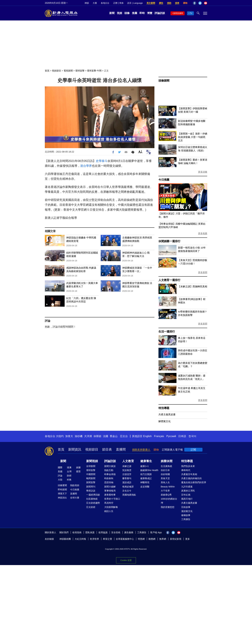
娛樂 (78, 467)
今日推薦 (164, 180)
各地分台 (105, 3)
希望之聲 (107, 539)
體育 (78, 472)
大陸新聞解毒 (111, 507)
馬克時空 (109, 503)
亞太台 (124, 436)
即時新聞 (62, 490)
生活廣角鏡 (166, 466)
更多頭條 (203, 172)
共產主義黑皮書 (167, 414)
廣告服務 (129, 532)
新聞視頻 (92, 461)
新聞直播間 (178, 13)
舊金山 (114, 436)
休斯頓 (97, 436)
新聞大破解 (110, 487)
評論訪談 (160, 13)
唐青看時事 (110, 495)
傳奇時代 (186, 470)
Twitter (200, 3)
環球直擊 (80, 71)
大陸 (60, 480)
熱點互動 (109, 470)
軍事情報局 (110, 491)
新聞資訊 (75, 449)
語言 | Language (135, 3)
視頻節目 (57, 71)
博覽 (150, 13)
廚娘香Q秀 (166, 495)
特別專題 (164, 408)
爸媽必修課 (128, 487)
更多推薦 (203, 233)
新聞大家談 (110, 466)
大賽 (95, 3)
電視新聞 (68, 71)
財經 (69, 476)
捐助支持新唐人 (141, 450)
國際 (60, 467)
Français (159, 436)
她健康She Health (149, 470)
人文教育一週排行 (169, 280)
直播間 (121, 449)
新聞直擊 (91, 482)
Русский (171, 436)
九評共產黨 (187, 487)
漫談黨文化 (187, 511)
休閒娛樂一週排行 (169, 241)
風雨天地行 (187, 499)
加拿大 (69, 436)
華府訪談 (91, 491)
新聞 (112, 13)
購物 (185, 3)
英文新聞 (151, 3)
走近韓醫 (145, 487)
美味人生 (165, 482)
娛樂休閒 (167, 461)
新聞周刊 (91, 487)
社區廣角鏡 (92, 499)
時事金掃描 (110, 474)
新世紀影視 (176, 539)
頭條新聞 (164, 81)
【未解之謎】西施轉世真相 (193, 286)
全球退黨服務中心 (125, 539)
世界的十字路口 (112, 499)
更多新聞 (203, 272)
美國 (60, 472)
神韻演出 (62, 498)
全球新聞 (91, 466)
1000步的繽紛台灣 (169, 501)
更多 (188, 539)
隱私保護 (90, 532)
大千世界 (165, 491)
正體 (115, 3)
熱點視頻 (75, 485)
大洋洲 (88, 436)
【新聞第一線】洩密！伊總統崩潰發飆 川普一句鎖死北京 (193, 137)
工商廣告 (186, 519)
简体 (121, 3)
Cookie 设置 (126, 560)
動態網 (152, 539)
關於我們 (64, 532)
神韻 (87, 3)
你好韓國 (165, 474)
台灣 (69, 472)
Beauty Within (168, 487)
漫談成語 (127, 482)
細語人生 (109, 511)
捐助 (169, 3)
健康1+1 (145, 466)
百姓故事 (186, 507)
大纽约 (60, 436)
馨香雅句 (127, 478)
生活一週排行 (167, 332)
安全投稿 (116, 532)
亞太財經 (91, 507)
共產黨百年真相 (189, 474)
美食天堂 (165, 478)
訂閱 (193, 450)
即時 (142, 13)
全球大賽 (75, 498)
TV (191, 13)
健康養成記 (146, 478)
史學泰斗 (102, 161)
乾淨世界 (94, 539)
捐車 (177, 3)
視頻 (120, 13)
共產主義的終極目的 (191, 478)
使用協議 (103, 532)
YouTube (206, 3)
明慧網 (141, 539)
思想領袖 (109, 482)
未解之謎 (127, 466)
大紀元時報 (80, 539)
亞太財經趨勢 (93, 503)
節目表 (107, 449)
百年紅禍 (186, 495)
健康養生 (146, 461)
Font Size (140, 152)
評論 (60, 476)
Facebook (195, 3)
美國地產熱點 (129, 495)
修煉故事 (186, 515)
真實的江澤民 (188, 491)
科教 (69, 480)
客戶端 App (156, 532)
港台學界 (86, 166)
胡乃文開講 (146, 474)
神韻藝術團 (65, 539)
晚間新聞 (91, 478)
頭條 (127, 13)
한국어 (192, 436)
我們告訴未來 (188, 466)
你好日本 (165, 470)
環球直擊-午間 (94, 71)
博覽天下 (62, 494)
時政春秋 (109, 478)
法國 (106, 436)
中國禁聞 (91, 474)
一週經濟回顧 (93, 495)
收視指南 (77, 532)
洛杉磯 (79, 436)
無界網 (163, 539)
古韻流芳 (127, 474)
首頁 (47, 71)
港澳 (69, 467)
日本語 (182, 436)
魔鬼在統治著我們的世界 (194, 482)
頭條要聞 (62, 485)
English (147, 436)
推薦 (135, 13)
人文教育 (128, 461)
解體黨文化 (165, 421)
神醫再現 (145, 482)
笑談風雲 (127, 470)
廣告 (161, 3)
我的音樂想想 (168, 507)
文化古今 (127, 491)
